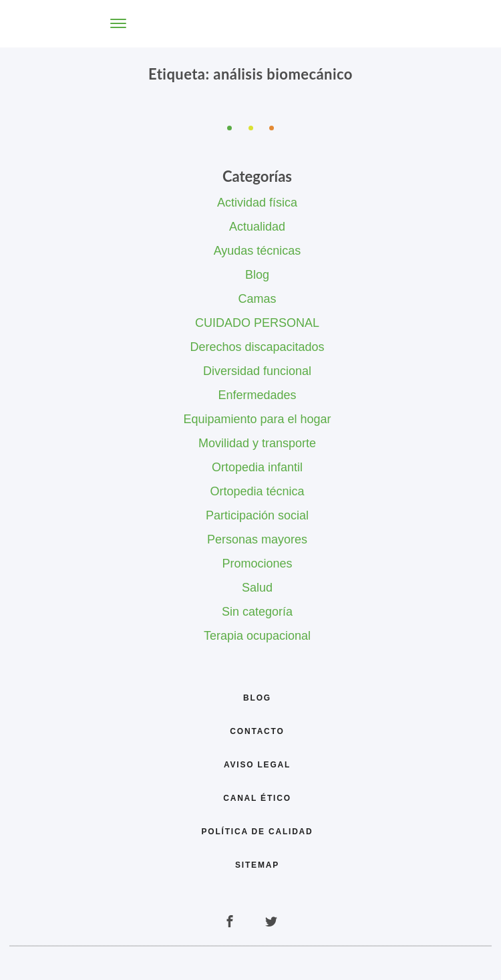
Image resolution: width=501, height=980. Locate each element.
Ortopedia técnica (257, 491)
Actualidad (257, 227)
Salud (257, 588)
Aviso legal (257, 765)
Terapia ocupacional (257, 636)
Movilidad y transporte (257, 443)
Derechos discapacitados (257, 347)
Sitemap (257, 865)
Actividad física (257, 203)
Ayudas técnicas (258, 251)
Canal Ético (257, 798)
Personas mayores (257, 539)
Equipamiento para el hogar (257, 419)
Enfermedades (257, 395)
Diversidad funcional (257, 371)
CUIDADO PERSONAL (257, 323)
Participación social (257, 515)
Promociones (257, 564)
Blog (257, 275)
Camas (257, 299)
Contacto (257, 731)
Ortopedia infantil (257, 467)
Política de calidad (257, 832)
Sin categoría (257, 612)
